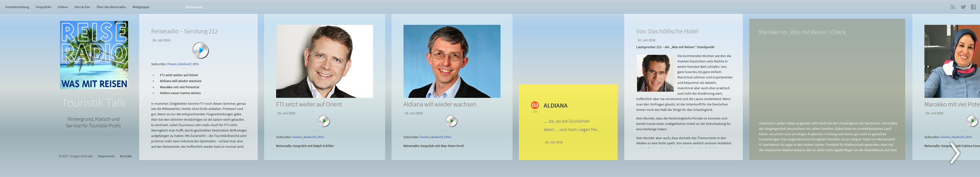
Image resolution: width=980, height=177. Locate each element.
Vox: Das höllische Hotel (667, 31)
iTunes (172, 64)
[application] (199, 58)
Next (958, 154)
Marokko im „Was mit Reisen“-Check (802, 32)
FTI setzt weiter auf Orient (309, 104)
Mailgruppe (141, 7)
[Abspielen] (201, 50)
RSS (953, 7)
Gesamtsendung (17, 7)
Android (185, 64)
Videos (63, 7)
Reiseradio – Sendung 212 (184, 31)
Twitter (963, 7)
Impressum (106, 156)
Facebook (973, 7)
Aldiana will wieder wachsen (440, 104)
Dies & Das (82, 7)
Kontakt (126, 156)
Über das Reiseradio (111, 7)
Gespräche (43, 7)
